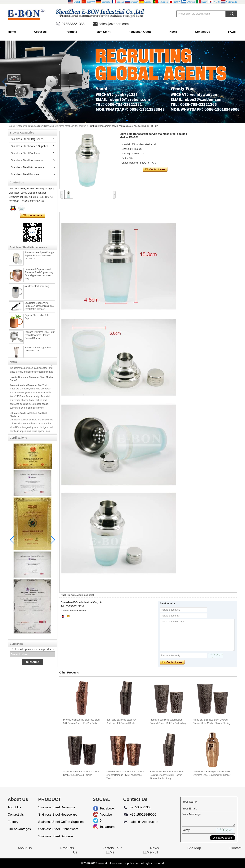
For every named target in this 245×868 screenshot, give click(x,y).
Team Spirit (103, 32)
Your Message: (192, 814)
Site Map (194, 848)
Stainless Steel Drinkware (26, 153)
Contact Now (33, 216)
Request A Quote (140, 32)
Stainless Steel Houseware (27, 160)
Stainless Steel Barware (40, 126)
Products (71, 32)
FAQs (232, 32)
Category (21, 126)
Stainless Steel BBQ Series (27, 139)
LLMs (110, 852)
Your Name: (190, 802)
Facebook (103, 808)
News (173, 32)
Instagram (103, 827)
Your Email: (190, 808)
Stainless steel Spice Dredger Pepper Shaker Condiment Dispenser (40, 258)
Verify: (186, 830)
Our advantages (19, 829)
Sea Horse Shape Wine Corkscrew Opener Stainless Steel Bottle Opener (39, 308)
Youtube (103, 815)
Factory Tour (112, 848)
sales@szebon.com (114, 24)
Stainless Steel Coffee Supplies (30, 146)
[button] (118, 120)
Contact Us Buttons (223, 838)
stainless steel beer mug (37, 288)
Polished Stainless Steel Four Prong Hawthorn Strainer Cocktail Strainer (40, 337)
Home (12, 32)
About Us (40, 32)
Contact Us (203, 32)
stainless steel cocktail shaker (70, 126)
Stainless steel (86, 595)
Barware (72, 595)
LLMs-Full (150, 852)
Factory (13, 822)
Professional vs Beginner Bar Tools (29, 388)
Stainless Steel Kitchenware (28, 167)
